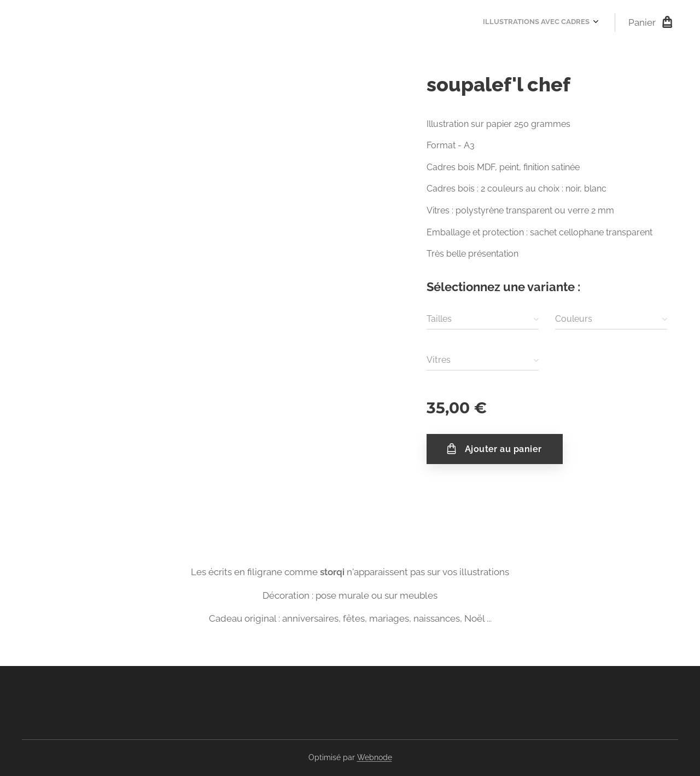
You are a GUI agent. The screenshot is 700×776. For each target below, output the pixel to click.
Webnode (375, 757)
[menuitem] (595, 22)
